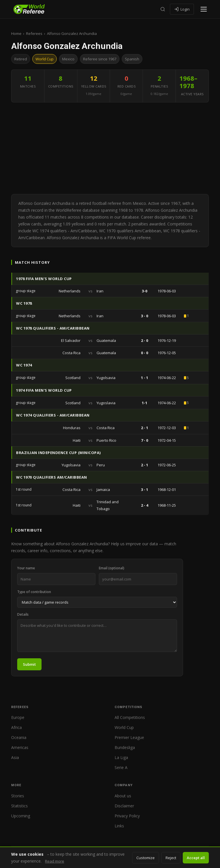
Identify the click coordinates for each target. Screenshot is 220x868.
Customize (146, 858)
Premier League (129, 737)
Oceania (19, 737)
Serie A (121, 767)
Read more (55, 861)
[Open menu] (204, 9)
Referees (34, 33)
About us (123, 796)
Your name (26, 568)
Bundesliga (125, 747)
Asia (15, 757)
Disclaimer (124, 806)
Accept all (196, 858)
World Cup (124, 727)
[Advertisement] (110, 148)
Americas (20, 747)
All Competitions (130, 717)
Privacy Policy (127, 816)
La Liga (121, 757)
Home (16, 33)
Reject (171, 858)
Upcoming (21, 816)
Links (119, 826)
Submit (29, 664)
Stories (18, 796)
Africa (16, 727)
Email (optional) (112, 568)
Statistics (19, 806)
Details (23, 614)
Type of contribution (34, 592)
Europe (18, 717)
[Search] (163, 9)
